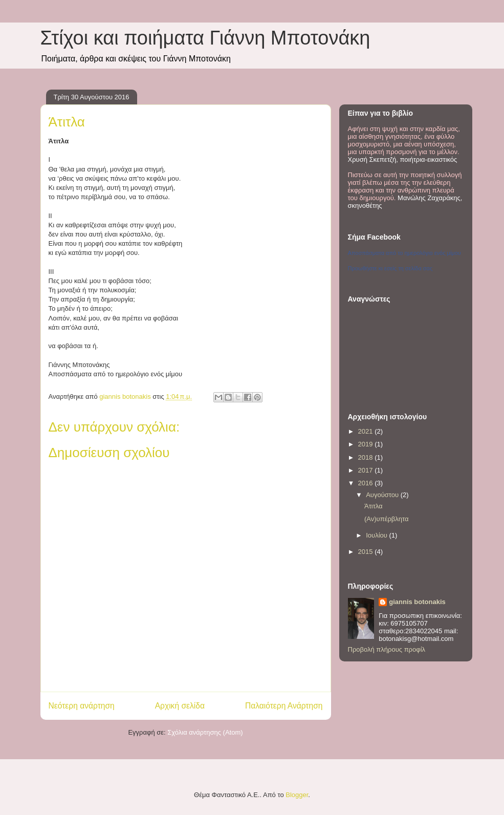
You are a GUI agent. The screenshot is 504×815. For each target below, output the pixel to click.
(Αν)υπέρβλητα (387, 519)
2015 (367, 552)
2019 (367, 444)
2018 (367, 457)
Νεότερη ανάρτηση (82, 706)
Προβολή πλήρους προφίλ (387, 649)
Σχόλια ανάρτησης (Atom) (205, 732)
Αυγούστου (383, 495)
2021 (367, 431)
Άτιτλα (374, 506)
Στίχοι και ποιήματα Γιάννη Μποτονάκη (205, 38)
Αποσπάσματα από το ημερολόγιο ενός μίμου (404, 253)
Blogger (297, 795)
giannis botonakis (417, 602)
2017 (367, 470)
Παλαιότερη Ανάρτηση (284, 706)
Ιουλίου (377, 535)
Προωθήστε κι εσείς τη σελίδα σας (390, 268)
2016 (367, 483)
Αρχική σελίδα (180, 706)
